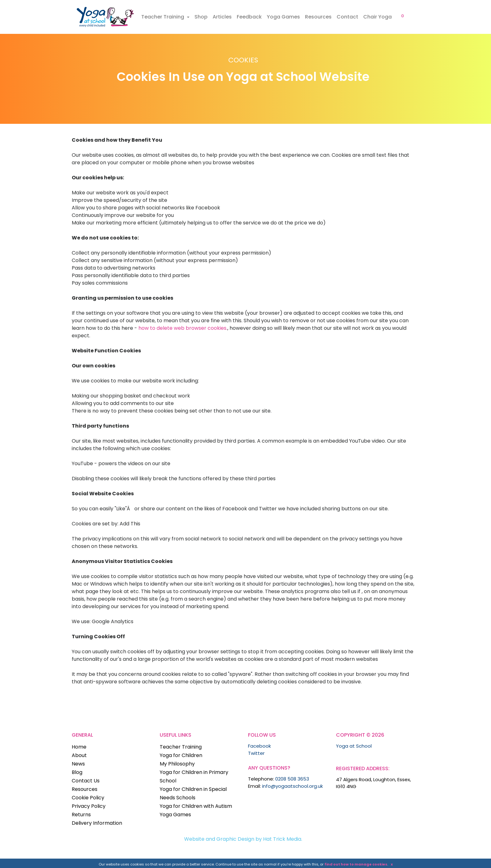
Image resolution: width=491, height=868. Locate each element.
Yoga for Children (181, 755)
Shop (201, 17)
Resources (318, 17)
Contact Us (86, 781)
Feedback (249, 17)
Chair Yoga (377, 17)
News (78, 764)
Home (79, 747)
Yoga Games (283, 17)
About (79, 755)
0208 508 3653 (292, 779)
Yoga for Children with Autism (196, 806)
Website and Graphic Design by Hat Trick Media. (243, 839)
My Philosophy (177, 764)
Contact (347, 17)
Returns (81, 815)
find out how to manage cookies (356, 864)
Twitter (256, 753)
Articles (222, 17)
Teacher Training (163, 17)
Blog (77, 772)
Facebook (259, 746)
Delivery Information (97, 823)
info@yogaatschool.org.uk (292, 786)
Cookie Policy (88, 798)
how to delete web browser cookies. (183, 328)
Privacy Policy (89, 806)
